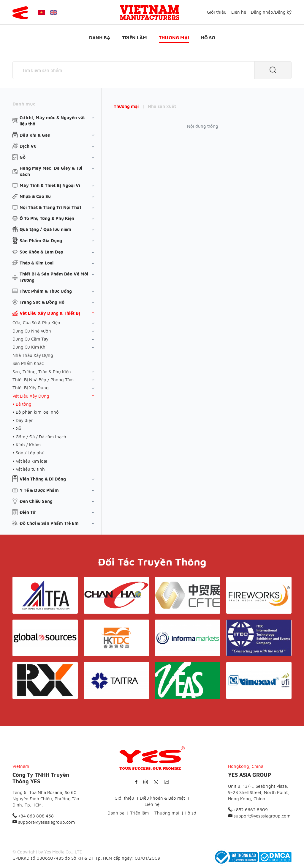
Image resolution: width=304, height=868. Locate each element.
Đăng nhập (262, 12)
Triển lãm (134, 37)
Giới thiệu (217, 12)
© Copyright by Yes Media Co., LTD (47, 852)
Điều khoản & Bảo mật (162, 798)
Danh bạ (100, 37)
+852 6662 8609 (248, 810)
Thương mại (174, 37)
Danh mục (24, 104)
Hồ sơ (208, 37)
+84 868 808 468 (33, 816)
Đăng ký (283, 12)
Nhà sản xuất (162, 106)
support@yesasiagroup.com (44, 822)
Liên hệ (239, 12)
